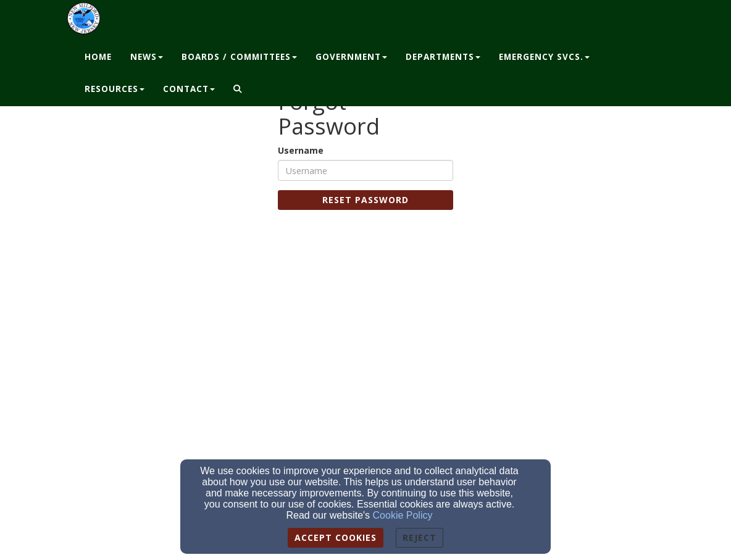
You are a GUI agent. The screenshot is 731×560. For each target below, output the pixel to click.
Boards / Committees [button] (239, 57)
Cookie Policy (403, 515)
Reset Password (365, 200)
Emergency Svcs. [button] (544, 57)
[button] (238, 90)
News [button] (147, 57)
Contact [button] (189, 89)
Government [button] (351, 57)
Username (301, 150)
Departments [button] (443, 57)
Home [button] (98, 57)
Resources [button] (115, 89)
